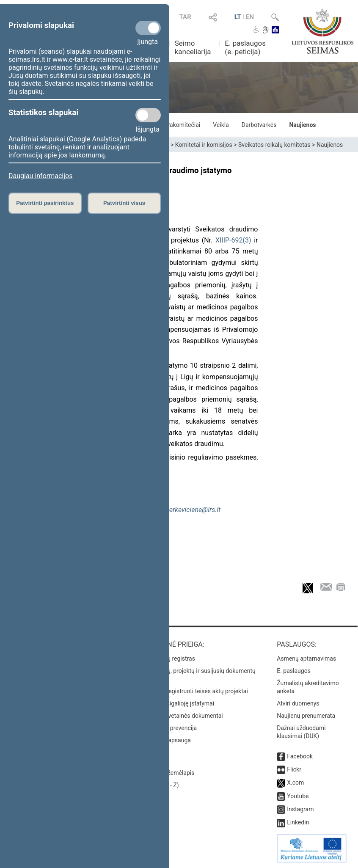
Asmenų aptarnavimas (306, 659)
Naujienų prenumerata (306, 716)
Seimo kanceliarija (193, 47)
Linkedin (298, 822)
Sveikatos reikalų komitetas (274, 145)
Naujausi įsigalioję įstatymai (177, 703)
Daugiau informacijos (40, 176)
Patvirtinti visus (124, 203)
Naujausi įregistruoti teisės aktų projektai (194, 691)
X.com (295, 783)
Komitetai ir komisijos (204, 145)
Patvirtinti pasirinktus (45, 203)
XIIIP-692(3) (233, 240)
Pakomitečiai (183, 125)
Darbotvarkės (259, 125)
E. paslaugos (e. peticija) (245, 47)
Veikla (221, 125)
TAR (185, 17)
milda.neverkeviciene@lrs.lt (181, 510)
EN (250, 17)
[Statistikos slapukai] (148, 115)
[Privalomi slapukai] (148, 28)
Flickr (294, 769)
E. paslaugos (294, 671)
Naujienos (302, 125)
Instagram (300, 809)
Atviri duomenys (298, 703)
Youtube (298, 796)
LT (238, 17)
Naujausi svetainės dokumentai (182, 716)
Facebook (300, 756)
